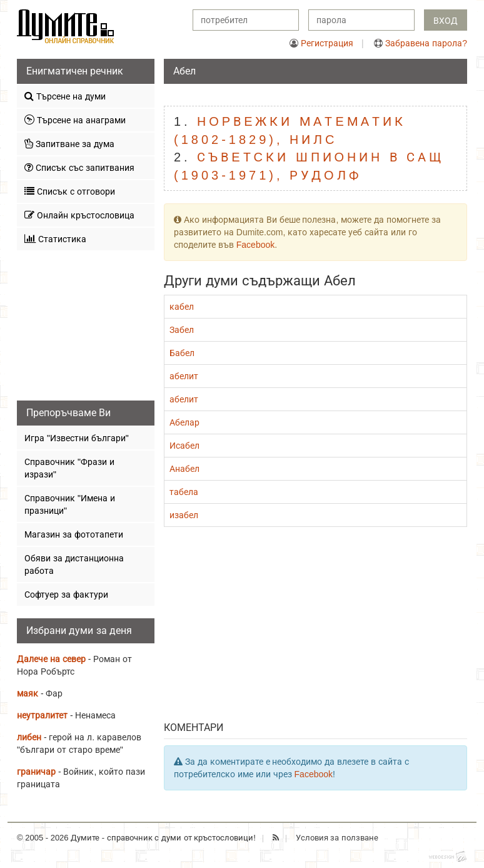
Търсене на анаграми (75, 120)
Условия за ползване (337, 838)
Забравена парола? (426, 43)
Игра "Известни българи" (77, 438)
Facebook (255, 245)
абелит (184, 376)
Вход (446, 21)
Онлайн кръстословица (79, 215)
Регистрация (327, 43)
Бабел (182, 353)
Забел (182, 330)
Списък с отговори (70, 191)
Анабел (184, 469)
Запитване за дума (69, 144)
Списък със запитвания (79, 167)
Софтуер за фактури (66, 595)
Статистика (55, 239)
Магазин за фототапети (74, 534)
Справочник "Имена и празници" (70, 504)
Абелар (184, 422)
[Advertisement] (315, 627)
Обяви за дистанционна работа (74, 564)
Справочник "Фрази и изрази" (69, 468)
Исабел (184, 446)
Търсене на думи (65, 96)
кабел (182, 307)
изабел (184, 515)
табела (184, 492)
